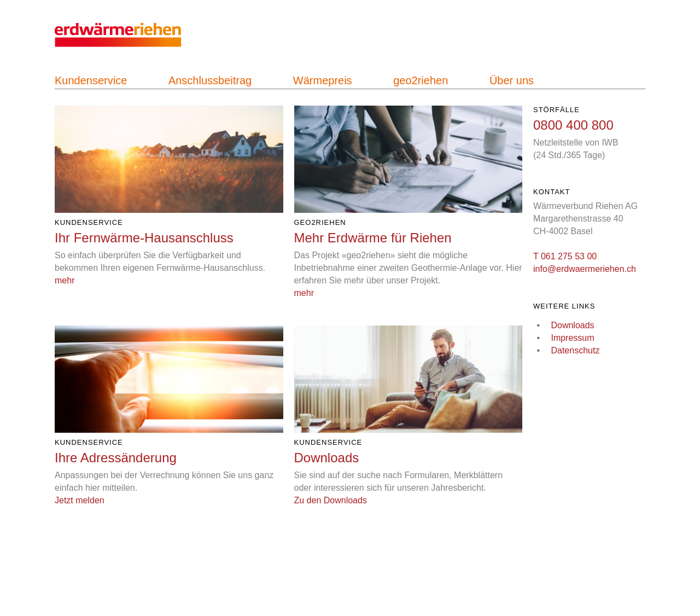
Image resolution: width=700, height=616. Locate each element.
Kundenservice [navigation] (91, 80)
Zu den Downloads (331, 500)
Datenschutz (575, 350)
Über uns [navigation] (512, 80)
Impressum (572, 338)
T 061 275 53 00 (565, 256)
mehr (65, 280)
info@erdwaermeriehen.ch (585, 269)
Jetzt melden (80, 500)
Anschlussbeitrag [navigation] (210, 80)
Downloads (572, 325)
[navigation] (131, 41)
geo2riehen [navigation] (421, 80)
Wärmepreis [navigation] (323, 80)
